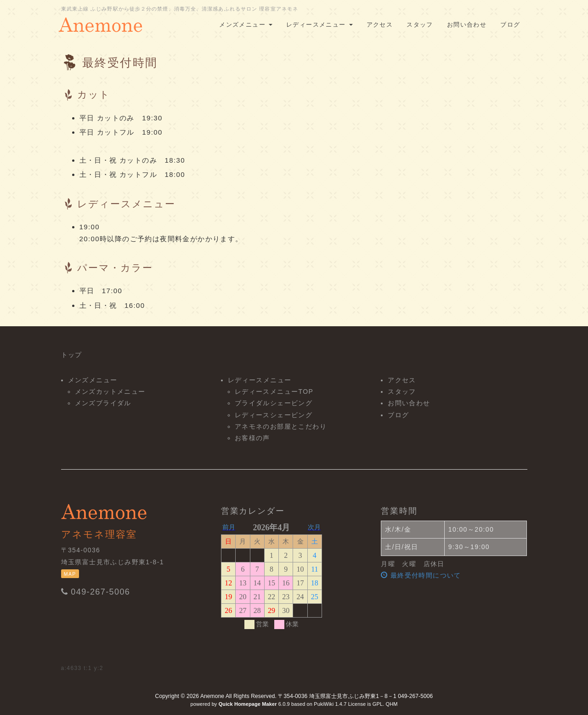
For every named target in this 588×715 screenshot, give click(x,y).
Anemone (212, 696)
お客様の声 (252, 438)
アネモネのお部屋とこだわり (281, 426)
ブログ (510, 25)
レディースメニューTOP (274, 392)
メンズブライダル (103, 403)
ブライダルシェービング (274, 403)
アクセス (380, 25)
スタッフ (420, 25)
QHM (391, 704)
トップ (72, 355)
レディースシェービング (274, 415)
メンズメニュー (246, 25)
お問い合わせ (467, 25)
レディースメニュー (319, 25)
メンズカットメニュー (110, 392)
